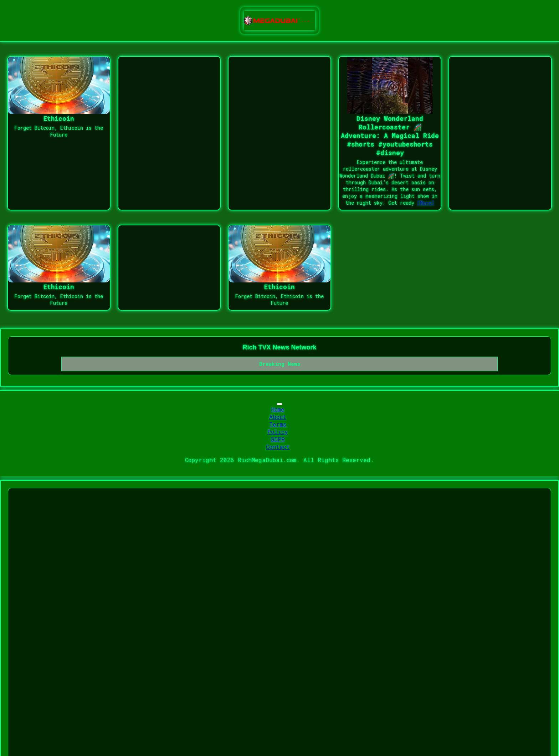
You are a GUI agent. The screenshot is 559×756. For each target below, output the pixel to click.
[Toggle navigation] (279, 404)
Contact (278, 447)
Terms (278, 424)
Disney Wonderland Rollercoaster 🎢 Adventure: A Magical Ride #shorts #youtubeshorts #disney (390, 136)
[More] (426, 203)
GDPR (278, 439)
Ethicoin (59, 118)
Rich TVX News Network (279, 347)
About (278, 417)
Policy (278, 432)
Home (278, 409)
